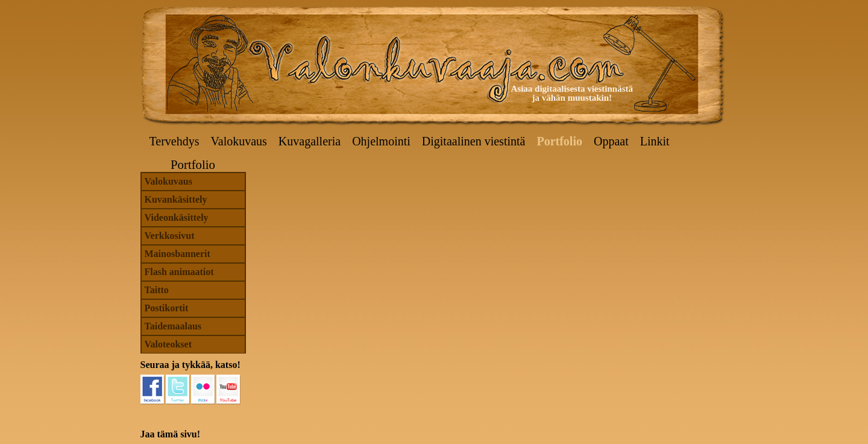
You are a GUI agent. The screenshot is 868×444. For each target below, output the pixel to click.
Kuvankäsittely (176, 199)
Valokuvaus (239, 141)
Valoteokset (168, 344)
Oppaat (611, 141)
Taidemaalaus (173, 326)
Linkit (655, 141)
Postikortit (167, 308)
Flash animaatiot (179, 272)
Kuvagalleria (310, 141)
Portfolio (559, 141)
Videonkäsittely (177, 217)
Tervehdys (175, 141)
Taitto (157, 290)
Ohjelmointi (381, 141)
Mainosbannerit (178, 254)
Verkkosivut (170, 236)
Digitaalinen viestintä (474, 141)
